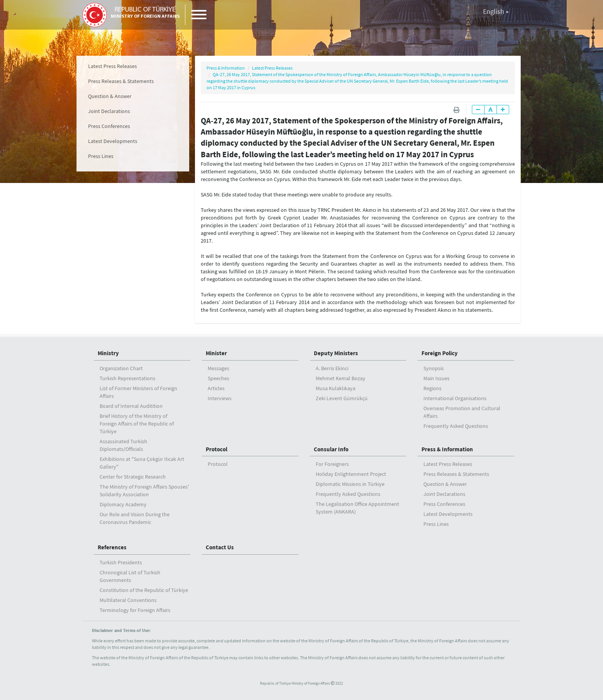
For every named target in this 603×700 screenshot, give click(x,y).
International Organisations (455, 398)
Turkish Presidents (121, 562)
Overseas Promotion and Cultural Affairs (462, 412)
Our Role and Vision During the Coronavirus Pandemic (135, 518)
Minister (216, 353)
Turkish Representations (127, 378)
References (112, 547)
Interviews (220, 398)
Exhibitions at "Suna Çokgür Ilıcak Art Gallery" (142, 463)
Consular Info (331, 449)
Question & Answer (110, 96)
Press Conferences (109, 126)
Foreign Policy (440, 353)
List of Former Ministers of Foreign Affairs (138, 392)
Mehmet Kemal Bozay (341, 378)
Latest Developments (113, 141)
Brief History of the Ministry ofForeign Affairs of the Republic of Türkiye (137, 424)
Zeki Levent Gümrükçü (342, 398)
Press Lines (101, 156)
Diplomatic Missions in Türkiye (350, 484)
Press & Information (226, 68)
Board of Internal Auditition (131, 406)
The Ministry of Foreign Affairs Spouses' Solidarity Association (144, 490)
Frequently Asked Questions (456, 426)
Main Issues (436, 378)
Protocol (217, 449)
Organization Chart (121, 368)
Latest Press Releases (112, 66)
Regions (432, 388)
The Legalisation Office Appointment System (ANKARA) (357, 508)
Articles (216, 388)
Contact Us (220, 547)
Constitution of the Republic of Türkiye (144, 590)
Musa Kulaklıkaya (336, 388)
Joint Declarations (109, 111)
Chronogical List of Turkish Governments (130, 576)
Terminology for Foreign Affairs (135, 610)
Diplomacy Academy (123, 504)
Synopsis (434, 368)
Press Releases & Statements (121, 81)
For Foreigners (332, 464)
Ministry (108, 353)
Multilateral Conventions (128, 600)
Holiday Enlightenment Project (351, 474)
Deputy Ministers (336, 353)
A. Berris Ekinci (332, 368)
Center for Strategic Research (133, 477)
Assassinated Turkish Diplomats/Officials (123, 445)
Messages (218, 368)
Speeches (218, 378)
